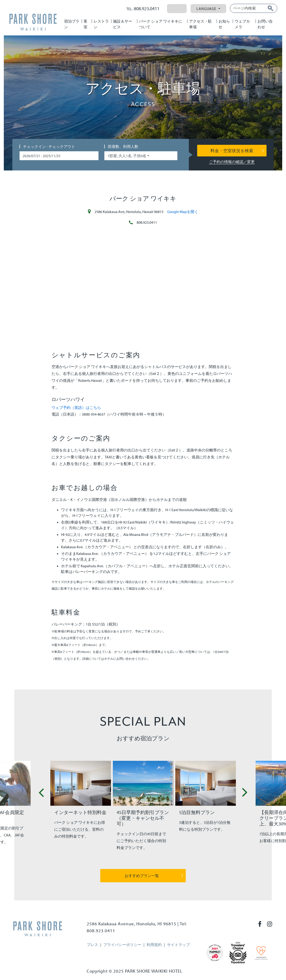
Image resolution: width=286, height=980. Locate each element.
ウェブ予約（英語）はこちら (76, 408)
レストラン (101, 24)
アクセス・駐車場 (200, 24)
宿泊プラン (72, 24)
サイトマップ (178, 945)
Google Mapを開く (183, 212)
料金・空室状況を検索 (232, 151)
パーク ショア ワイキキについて (161, 24)
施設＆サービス (123, 24)
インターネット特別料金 (80, 812)
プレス (92, 945)
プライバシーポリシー (122, 945)
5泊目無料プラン (197, 812)
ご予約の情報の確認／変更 (232, 162)
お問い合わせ (265, 24)
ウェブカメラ (242, 24)
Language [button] (207, 9)
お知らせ (224, 24)
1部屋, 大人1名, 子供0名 (127, 156)
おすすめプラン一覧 (142, 876)
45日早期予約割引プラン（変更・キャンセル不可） (143, 818)
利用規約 (154, 945)
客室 (86, 24)
